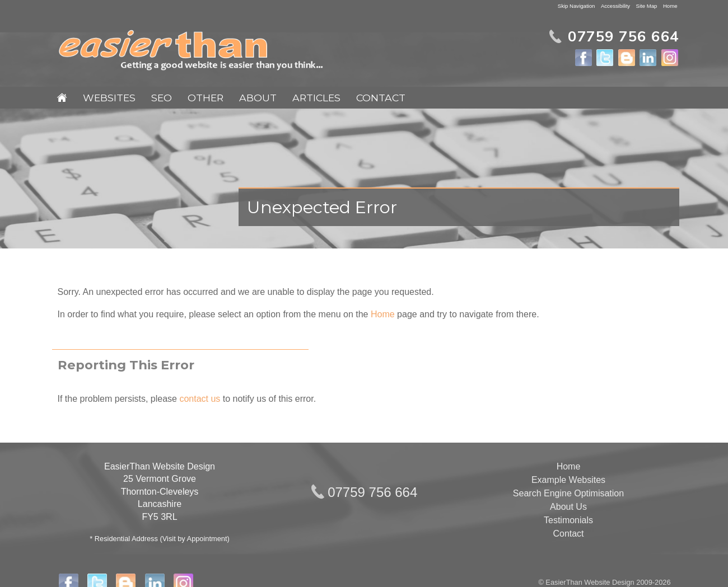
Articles (316, 98)
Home (670, 6)
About (258, 98)
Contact (381, 98)
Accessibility (615, 6)
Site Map (647, 6)
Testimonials (568, 520)
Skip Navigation (577, 6)
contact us (200, 399)
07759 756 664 (372, 492)
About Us (568, 507)
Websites (109, 98)
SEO (162, 98)
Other (206, 98)
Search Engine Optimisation (568, 493)
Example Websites (568, 480)
